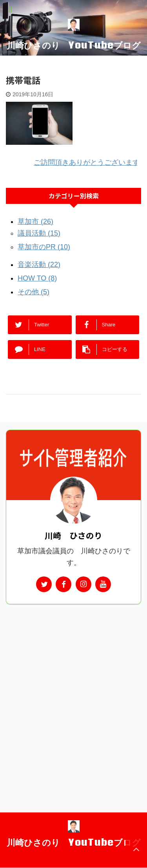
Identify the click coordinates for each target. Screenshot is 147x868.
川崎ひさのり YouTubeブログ (74, 45)
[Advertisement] (73, 685)
